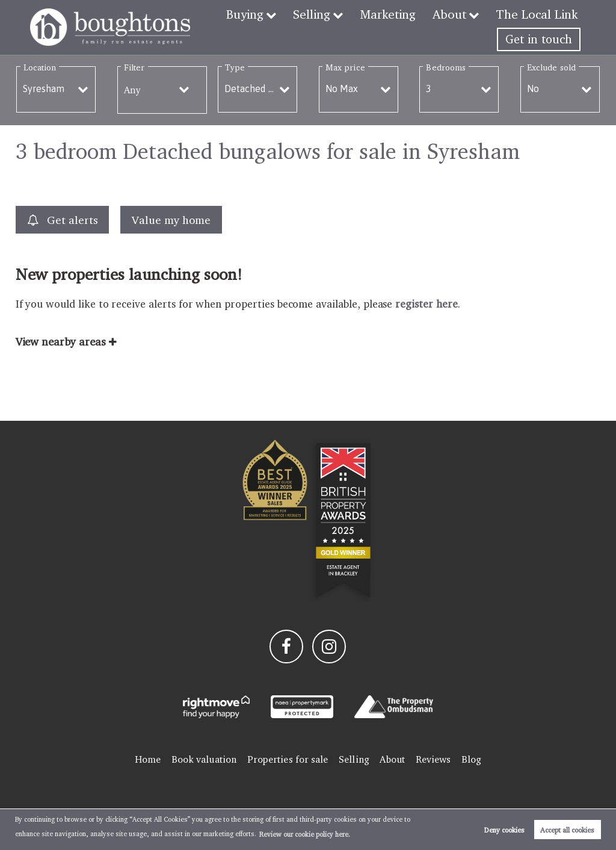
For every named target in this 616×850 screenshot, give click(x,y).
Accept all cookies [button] (567, 830)
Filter (134, 67)
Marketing (392, 14)
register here (426, 304)
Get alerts (63, 220)
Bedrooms (446, 67)
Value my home (171, 220)
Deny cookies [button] (504, 830)
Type (235, 67)
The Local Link (538, 14)
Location (40, 67)
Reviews (433, 759)
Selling (316, 14)
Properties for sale (288, 759)
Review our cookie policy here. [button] (305, 834)
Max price (345, 67)
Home (148, 759)
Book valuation (204, 759)
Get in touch (539, 39)
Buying (250, 14)
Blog (471, 759)
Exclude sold (551, 67)
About (452, 14)
